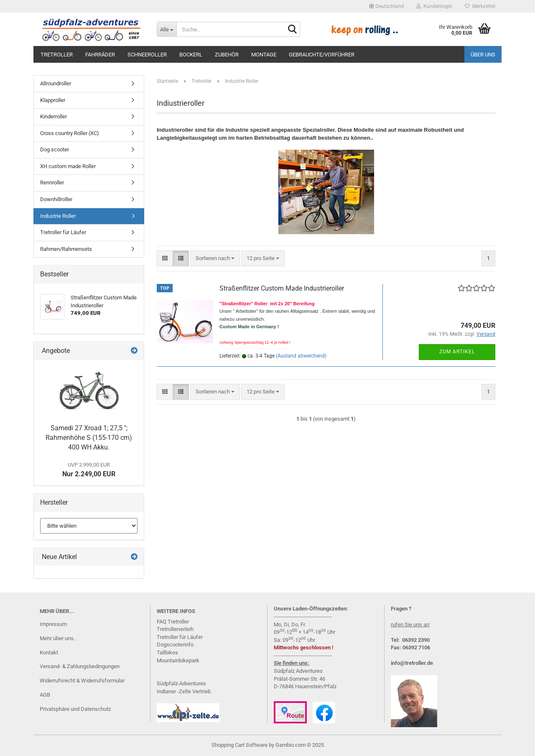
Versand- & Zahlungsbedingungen (80, 666)
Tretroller (57, 55)
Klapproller (53, 100)
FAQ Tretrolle (172, 622)
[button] (386, 6)
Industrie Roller (58, 216)
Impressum (53, 624)
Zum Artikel (457, 352)
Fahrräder (100, 55)
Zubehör (227, 55)
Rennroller (52, 183)
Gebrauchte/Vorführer (322, 55)
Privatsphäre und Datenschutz (75, 709)
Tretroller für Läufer (63, 232)
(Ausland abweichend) (301, 356)
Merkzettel (480, 6)
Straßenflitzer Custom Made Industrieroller (282, 288)
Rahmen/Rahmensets (66, 249)
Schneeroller (147, 55)
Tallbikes (167, 653)
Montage (264, 55)
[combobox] (215, 259)
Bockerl (191, 55)
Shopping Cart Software (239, 745)
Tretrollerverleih (175, 629)
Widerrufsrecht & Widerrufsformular (82, 681)
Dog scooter (55, 149)
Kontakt (49, 653)
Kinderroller (53, 116)
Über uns (483, 55)
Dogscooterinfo (175, 645)
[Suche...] (167, 29)
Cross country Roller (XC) (70, 133)
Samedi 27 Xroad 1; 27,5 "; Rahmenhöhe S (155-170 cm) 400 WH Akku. (89, 438)
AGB (45, 695)
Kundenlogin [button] (434, 6)
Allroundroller (56, 83)
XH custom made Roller (68, 166)
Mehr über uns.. (58, 638)
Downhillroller (56, 199)
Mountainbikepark (178, 660)
